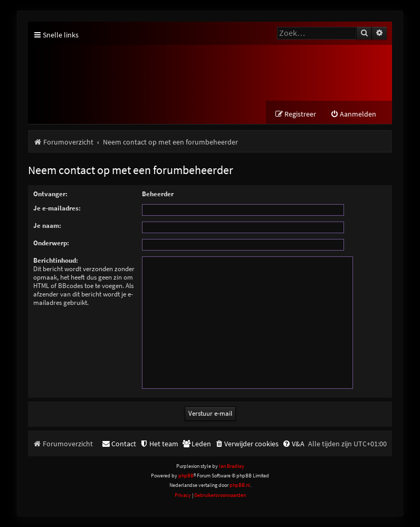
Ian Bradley (232, 466)
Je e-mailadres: (57, 208)
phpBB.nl (240, 485)
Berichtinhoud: (56, 260)
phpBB (186, 476)
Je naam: (47, 226)
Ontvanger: (50, 194)
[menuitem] (353, 114)
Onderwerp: (51, 243)
